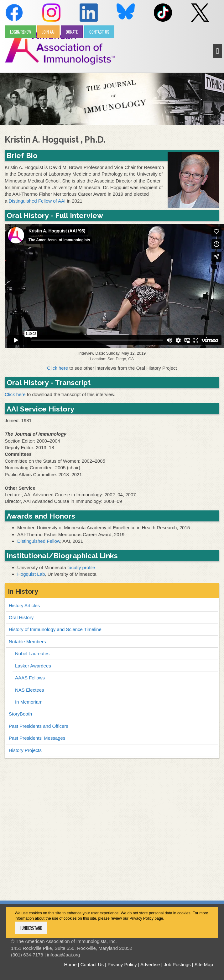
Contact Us (92, 964)
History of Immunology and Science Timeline (55, 629)
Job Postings (177, 964)
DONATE (72, 32)
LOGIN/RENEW (21, 32)
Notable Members (27, 642)
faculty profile (81, 567)
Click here (57, 368)
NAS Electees (30, 690)
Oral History (21, 617)
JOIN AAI (48, 32)
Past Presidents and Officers (39, 726)
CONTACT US (99, 32)
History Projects (25, 750)
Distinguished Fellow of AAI (37, 201)
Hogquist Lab (31, 574)
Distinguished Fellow (39, 541)
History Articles (24, 605)
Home (70, 964)
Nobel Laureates (32, 653)
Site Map (204, 964)
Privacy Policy (141, 918)
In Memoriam (29, 702)
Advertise (150, 964)
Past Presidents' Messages (37, 738)
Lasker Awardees (33, 666)
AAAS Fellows (30, 678)
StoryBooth (20, 714)
